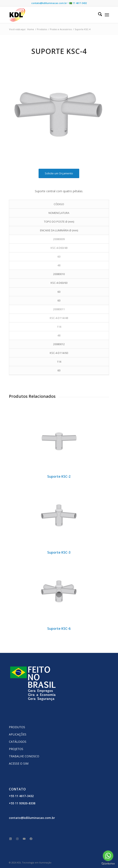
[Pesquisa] (98, 15)
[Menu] (107, 15)
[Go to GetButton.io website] (108, 864)
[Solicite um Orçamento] (59, 173)
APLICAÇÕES (18, 734)
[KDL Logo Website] (49, 15)
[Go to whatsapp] (108, 856)
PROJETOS (16, 749)
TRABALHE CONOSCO (24, 756)
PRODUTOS (17, 727)
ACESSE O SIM (19, 763)
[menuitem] (98, 15)
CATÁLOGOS (18, 742)
